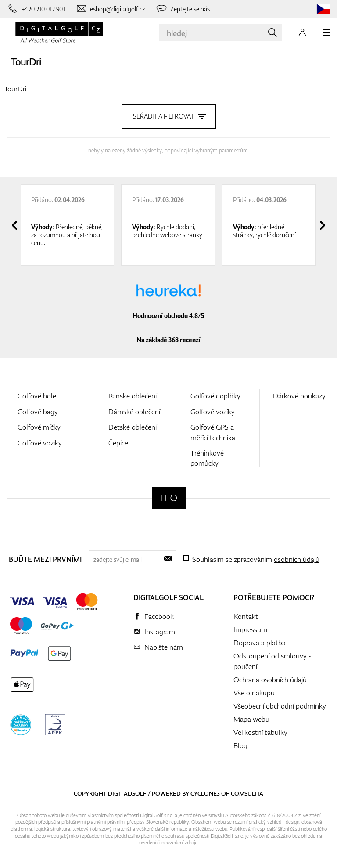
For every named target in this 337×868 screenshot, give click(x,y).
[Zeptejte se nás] (183, 9)
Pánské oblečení (133, 396)
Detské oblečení (133, 427)
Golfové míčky (39, 427)
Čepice (118, 443)
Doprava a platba (260, 643)
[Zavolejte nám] (36, 9)
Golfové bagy (38, 412)
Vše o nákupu (254, 693)
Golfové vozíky (40, 443)
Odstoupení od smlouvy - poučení (272, 661)
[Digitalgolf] (169, 498)
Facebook (159, 616)
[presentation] (14, 225)
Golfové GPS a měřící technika (213, 432)
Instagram (160, 632)
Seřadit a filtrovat (169, 116)
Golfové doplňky (215, 396)
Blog (240, 745)
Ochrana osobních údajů (270, 680)
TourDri (26, 62)
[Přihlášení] (302, 33)
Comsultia (247, 793)
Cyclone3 (205, 793)
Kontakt (246, 616)
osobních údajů (297, 559)
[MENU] (326, 33)
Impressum (250, 629)
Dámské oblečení (134, 412)
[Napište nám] (110, 9)
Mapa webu (251, 719)
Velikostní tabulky (260, 732)
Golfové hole (37, 396)
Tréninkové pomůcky (207, 458)
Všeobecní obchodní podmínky (280, 706)
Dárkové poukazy (299, 396)
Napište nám (164, 647)
